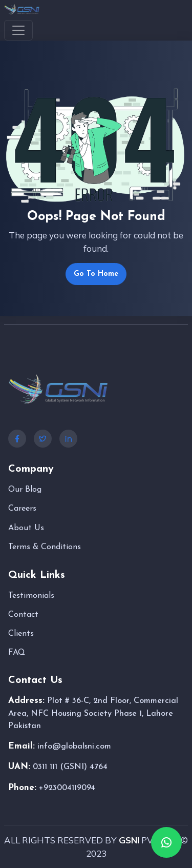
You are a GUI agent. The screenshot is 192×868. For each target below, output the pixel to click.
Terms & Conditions (45, 547)
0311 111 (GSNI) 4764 (70, 767)
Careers (22, 509)
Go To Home (96, 274)
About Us (26, 528)
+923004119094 (67, 788)
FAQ (17, 653)
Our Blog (25, 490)
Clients (21, 634)
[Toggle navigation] (18, 30)
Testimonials (31, 596)
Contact (23, 615)
